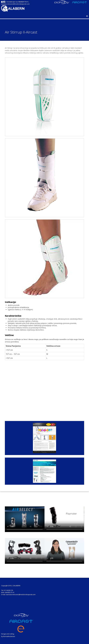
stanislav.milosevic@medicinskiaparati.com (15, 4)
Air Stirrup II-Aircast (21, 32)
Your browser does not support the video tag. (25, 518)
